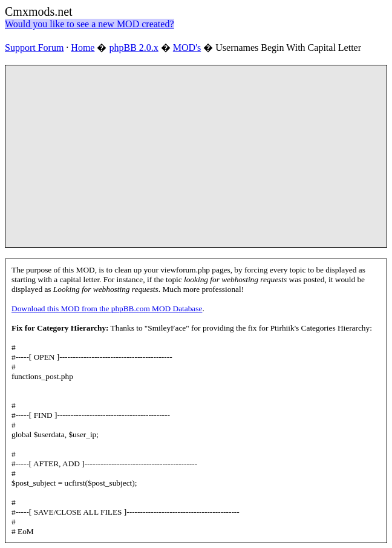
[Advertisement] (202, 156)
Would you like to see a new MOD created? (90, 24)
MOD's (187, 48)
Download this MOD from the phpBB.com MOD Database (107, 309)
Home (83, 48)
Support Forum (34, 48)
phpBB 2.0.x (133, 48)
